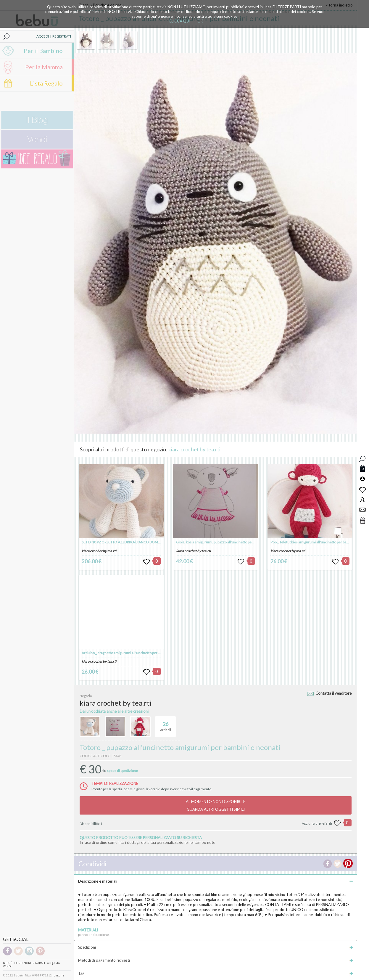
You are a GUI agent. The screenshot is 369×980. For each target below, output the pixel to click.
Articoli (166, 724)
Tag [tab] (216, 973)
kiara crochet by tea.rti (194, 449)
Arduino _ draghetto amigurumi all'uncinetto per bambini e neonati (134, 653)
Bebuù (8, 963)
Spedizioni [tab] (216, 947)
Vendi (7, 966)
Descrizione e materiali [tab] (216, 881)
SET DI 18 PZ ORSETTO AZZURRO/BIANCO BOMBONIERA (128, 542)
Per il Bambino (43, 51)
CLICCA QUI (179, 21)
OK (200, 21)
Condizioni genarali (30, 963)
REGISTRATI (62, 36)
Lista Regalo (46, 83)
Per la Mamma (44, 67)
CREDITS (59, 976)
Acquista (53, 963)
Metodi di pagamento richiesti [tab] (216, 960)
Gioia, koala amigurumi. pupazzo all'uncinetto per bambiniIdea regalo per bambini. (240, 542)
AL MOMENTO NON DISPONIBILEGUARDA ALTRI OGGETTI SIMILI (216, 805)
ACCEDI (43, 36)
